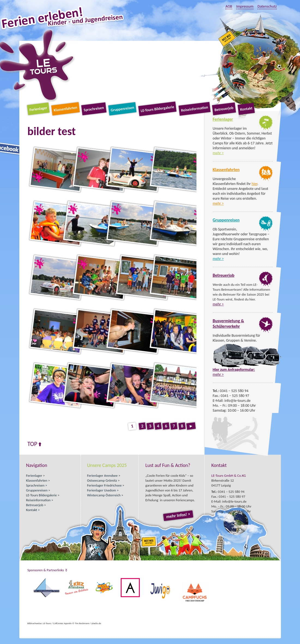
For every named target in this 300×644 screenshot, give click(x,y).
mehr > (218, 153)
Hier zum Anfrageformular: (234, 370)
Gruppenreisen (122, 109)
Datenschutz (267, 6)
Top (32, 444)
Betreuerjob (224, 109)
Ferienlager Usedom (102, 490)
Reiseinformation (194, 109)
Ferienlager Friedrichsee (104, 485)
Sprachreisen (94, 109)
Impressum (245, 6)
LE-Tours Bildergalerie (158, 109)
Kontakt (246, 109)
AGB (229, 6)
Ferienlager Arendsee (102, 476)
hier (254, 184)
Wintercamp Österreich (104, 495)
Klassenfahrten (65, 109)
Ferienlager (38, 109)
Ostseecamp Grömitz (102, 480)
